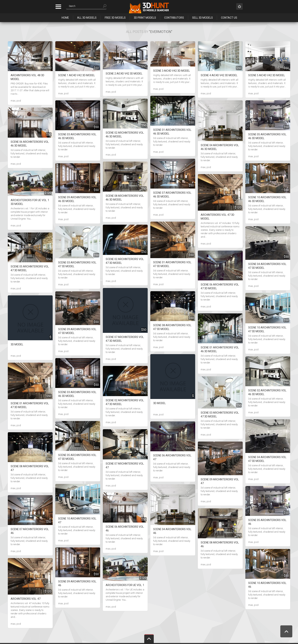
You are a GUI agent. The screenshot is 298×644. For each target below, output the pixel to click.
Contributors (174, 18)
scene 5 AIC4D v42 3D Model (267, 75)
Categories (58, 7)
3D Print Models (145, 18)
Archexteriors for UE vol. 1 (125, 585)
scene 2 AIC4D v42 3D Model (124, 74)
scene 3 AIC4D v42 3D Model (172, 71)
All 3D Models (87, 18)
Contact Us (229, 18)
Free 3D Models (115, 18)
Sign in (239, 6)
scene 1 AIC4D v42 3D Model (76, 75)
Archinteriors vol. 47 (26, 599)
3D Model (17, 344)
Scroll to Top (286, 631)
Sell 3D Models (202, 18)
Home (65, 18)
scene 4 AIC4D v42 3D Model (219, 75)
